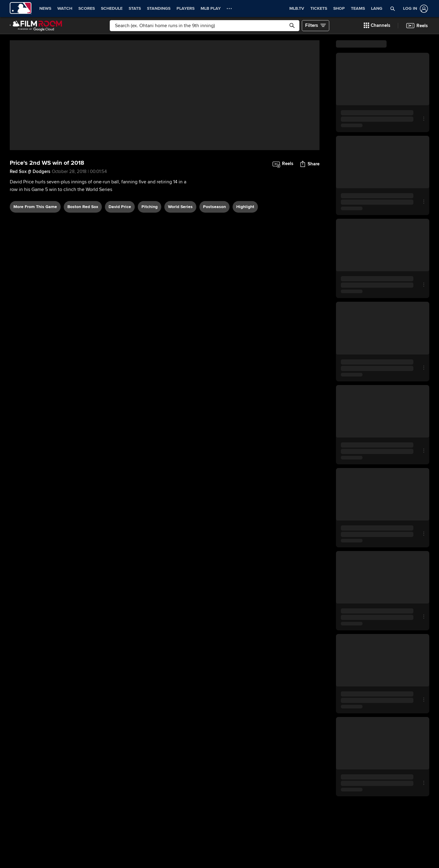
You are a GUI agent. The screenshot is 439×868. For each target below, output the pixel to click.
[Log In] (414, 9)
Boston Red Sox (83, 271)
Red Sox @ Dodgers (30, 236)
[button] (393, 9)
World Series (180, 271)
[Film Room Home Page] (36, 26)
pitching (150, 271)
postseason (214, 271)
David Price (120, 271)
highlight (245, 271)
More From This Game (35, 271)
